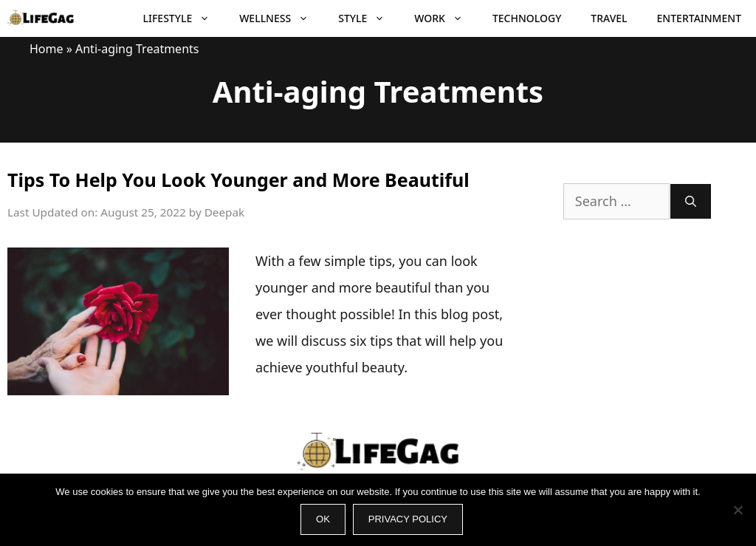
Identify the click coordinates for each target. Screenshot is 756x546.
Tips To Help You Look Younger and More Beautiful (238, 180)
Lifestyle (184, 18)
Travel (609, 18)
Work (446, 18)
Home (47, 49)
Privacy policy (408, 519)
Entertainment (699, 18)
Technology (527, 18)
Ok (323, 519)
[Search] (691, 201)
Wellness (281, 18)
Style (369, 18)
